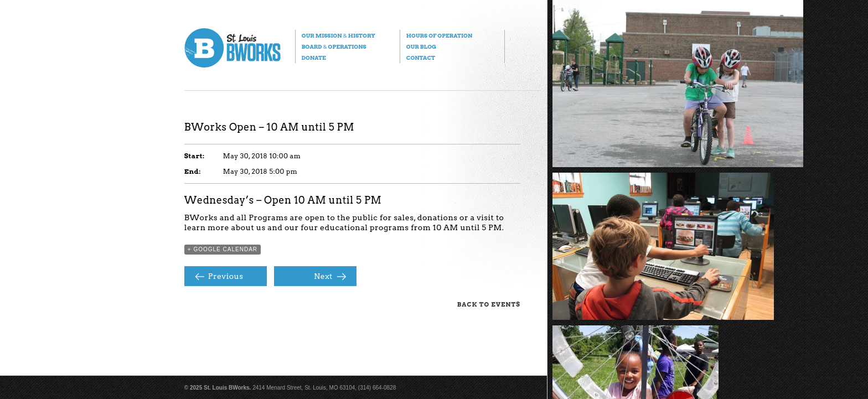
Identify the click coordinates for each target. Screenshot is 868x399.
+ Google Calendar (223, 249)
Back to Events (489, 304)
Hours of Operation (439, 35)
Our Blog (421, 46)
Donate (314, 58)
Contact (421, 58)
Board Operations (334, 46)
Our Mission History (339, 35)
